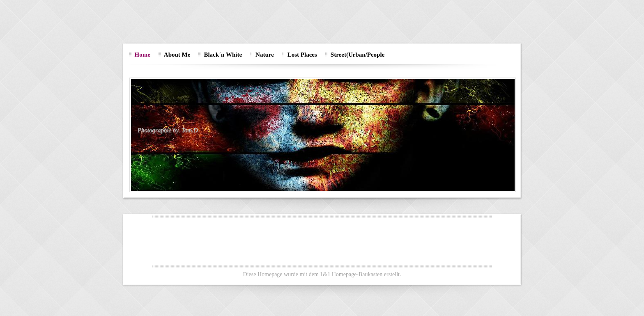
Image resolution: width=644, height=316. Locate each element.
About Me (177, 55)
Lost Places (302, 55)
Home (143, 55)
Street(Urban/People (358, 55)
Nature (265, 55)
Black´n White (223, 55)
